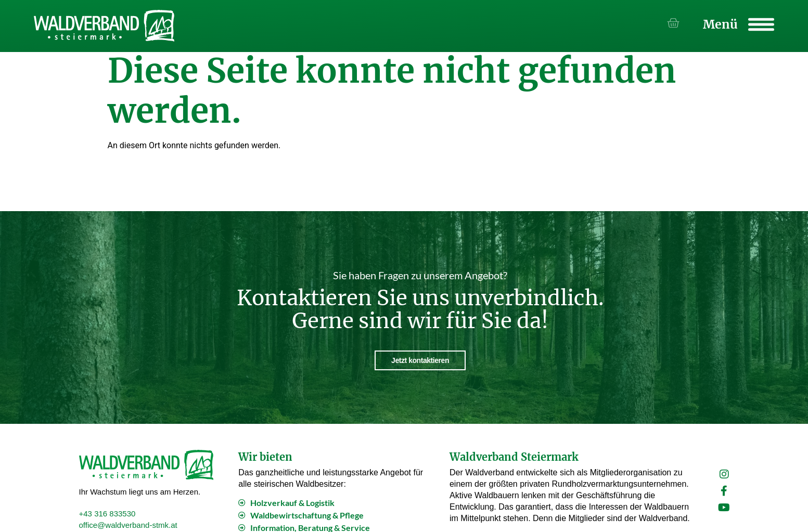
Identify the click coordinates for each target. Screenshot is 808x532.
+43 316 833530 (107, 512)
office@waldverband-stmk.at (128, 524)
